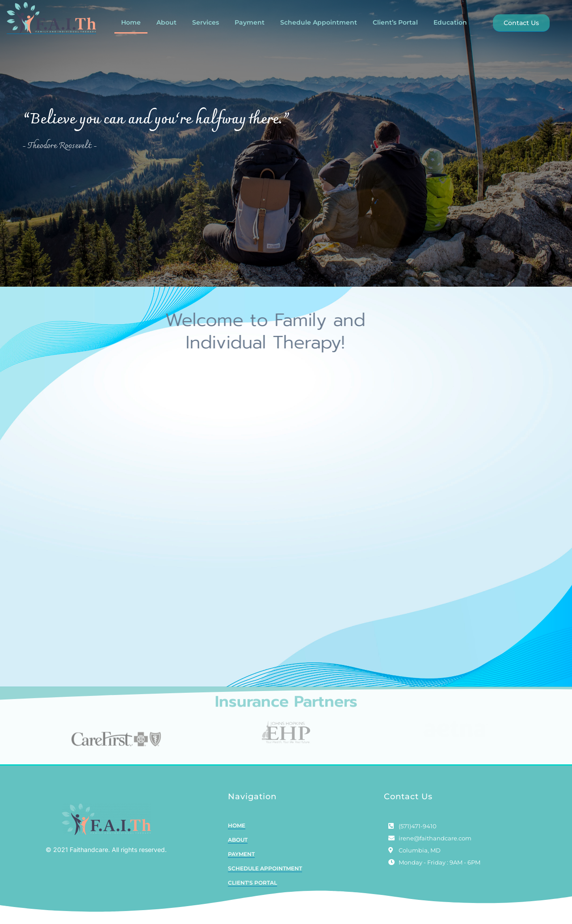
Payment (250, 22)
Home (131, 22)
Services (206, 22)
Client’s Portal (395, 22)
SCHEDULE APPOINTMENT (265, 879)
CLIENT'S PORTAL (252, 894)
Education (450, 22)
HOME (237, 837)
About (166, 22)
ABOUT (238, 851)
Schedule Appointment (319, 22)
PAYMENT (241, 865)
